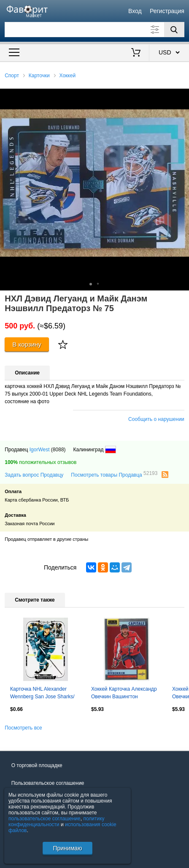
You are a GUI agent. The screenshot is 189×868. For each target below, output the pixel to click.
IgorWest (40, 450)
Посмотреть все (23, 728)
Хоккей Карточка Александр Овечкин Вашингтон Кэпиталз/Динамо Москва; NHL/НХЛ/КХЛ (124, 694)
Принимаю (67, 848)
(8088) (58, 450)
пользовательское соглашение (45, 819)
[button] (181, 96)
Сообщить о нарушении (156, 419)
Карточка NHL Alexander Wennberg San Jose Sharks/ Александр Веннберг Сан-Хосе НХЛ (42, 694)
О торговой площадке (37, 765)
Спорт (12, 76)
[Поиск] (174, 30)
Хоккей (68, 76)
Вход (135, 11)
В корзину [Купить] (27, 344)
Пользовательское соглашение (48, 783)
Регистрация (167, 11)
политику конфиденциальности (57, 822)
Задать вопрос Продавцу (34, 475)
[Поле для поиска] (94, 30)
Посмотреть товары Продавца (114, 475)
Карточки (39, 76)
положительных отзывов (40, 462)
